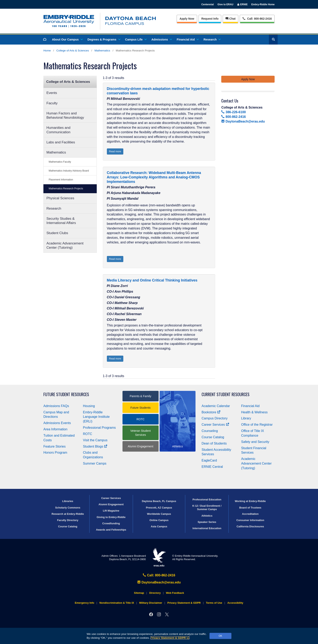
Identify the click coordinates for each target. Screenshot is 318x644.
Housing (89, 406)
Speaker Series (207, 522)
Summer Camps (95, 463)
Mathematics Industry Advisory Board (69, 171)
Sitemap (139, 593)
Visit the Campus (95, 440)
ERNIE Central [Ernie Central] (212, 467)
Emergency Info (85, 603)
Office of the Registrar (257, 425)
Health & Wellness (254, 412)
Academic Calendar (216, 406)
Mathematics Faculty (60, 162)
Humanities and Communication (58, 130)
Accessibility (235, 603)
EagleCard (209, 460)
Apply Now (187, 19)
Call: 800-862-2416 (159, 575)
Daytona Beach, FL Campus (159, 501)
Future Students (141, 408)
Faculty (52, 103)
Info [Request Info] (210, 19)
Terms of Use (214, 603)
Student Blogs (95, 446)
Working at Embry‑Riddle (250, 501)
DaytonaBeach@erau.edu (243, 121)
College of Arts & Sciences (73, 51)
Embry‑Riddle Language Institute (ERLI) (96, 417)
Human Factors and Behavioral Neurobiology (65, 115)
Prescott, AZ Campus (159, 508)
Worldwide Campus (159, 514)
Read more (115, 151)
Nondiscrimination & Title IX (117, 603)
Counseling (210, 431)
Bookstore (211, 412)
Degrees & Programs (104, 39)
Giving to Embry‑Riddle (111, 517)
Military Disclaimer (151, 603)
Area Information (55, 429)
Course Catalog (213, 437)
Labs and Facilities (61, 142)
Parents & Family (140, 396)
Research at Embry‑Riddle (68, 514)
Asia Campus (159, 526)
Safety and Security (255, 442)
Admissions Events (57, 423)
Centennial (208, 4)
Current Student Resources (226, 394)
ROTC (88, 434)
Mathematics (102, 51)
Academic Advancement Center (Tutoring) (65, 245)
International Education (207, 528)
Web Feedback (175, 593)
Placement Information (61, 180)
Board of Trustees (250, 508)
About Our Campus (67, 39)
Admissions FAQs (56, 406)
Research (212, 39)
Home (47, 51)
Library (246, 418)
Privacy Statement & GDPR (170, 638)
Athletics (207, 516)
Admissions (161, 39)
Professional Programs (99, 428)
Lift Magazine (111, 511)
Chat (230, 19)
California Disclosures (250, 526)
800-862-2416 (233, 117)
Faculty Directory (68, 520)
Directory (155, 593)
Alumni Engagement (141, 446)
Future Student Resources (66, 394)
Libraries (68, 501)
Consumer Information (250, 520)
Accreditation (250, 514)
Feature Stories (54, 446)
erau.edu (159, 557)
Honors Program (55, 453)
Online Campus (159, 520)
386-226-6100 (233, 112)
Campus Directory (215, 418)
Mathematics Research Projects (66, 189)
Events (52, 93)
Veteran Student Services (141, 433)
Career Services (215, 425)
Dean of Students (214, 443)
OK (220, 636)
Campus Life (136, 39)
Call (257, 18)
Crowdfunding (111, 523)
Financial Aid (187, 39)
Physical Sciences (60, 198)
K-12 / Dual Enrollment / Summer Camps (207, 508)
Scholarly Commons (68, 508)
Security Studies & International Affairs (61, 221)
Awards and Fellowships (111, 530)
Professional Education (207, 500)
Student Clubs (57, 233)
